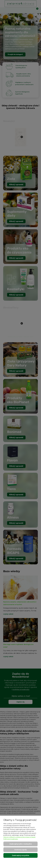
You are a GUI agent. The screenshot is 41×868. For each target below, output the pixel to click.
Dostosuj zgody (21, 850)
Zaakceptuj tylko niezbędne (21, 844)
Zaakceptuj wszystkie (20, 855)
